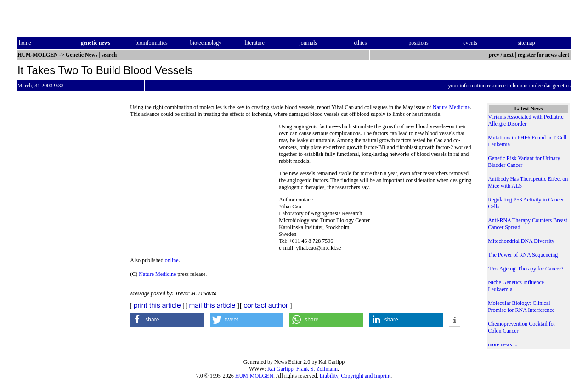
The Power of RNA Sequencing (523, 255)
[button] (167, 320)
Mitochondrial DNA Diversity (521, 241)
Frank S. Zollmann (317, 369)
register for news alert (544, 55)
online (172, 260)
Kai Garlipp (280, 369)
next (509, 55)
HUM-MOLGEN (254, 376)
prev (494, 55)
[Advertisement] (204, 186)
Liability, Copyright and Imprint (355, 376)
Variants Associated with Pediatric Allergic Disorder (526, 120)
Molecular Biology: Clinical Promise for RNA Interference (521, 307)
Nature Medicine (451, 107)
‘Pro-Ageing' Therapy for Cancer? (526, 269)
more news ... (503, 344)
